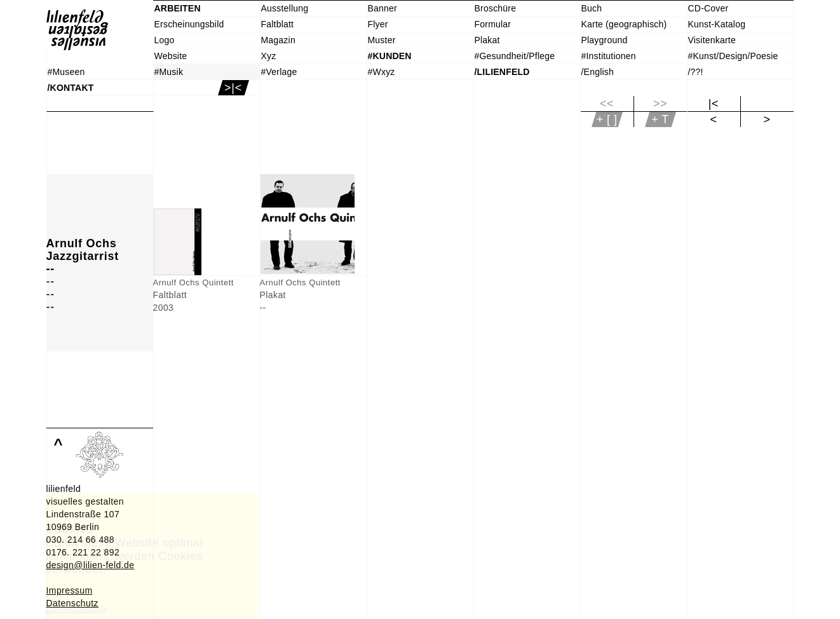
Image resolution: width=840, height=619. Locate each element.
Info (54, 596)
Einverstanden (76, 609)
